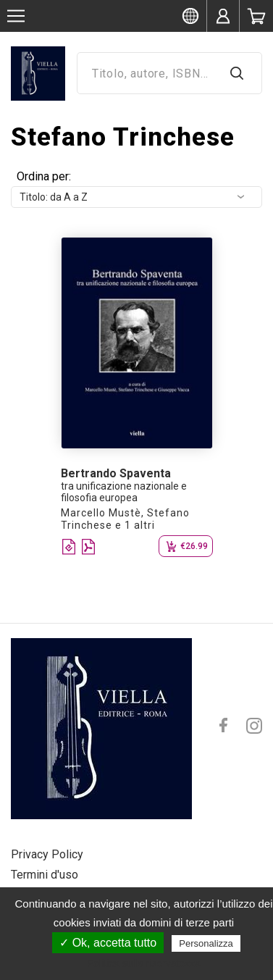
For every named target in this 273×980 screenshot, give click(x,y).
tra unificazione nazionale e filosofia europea (124, 492)
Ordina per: (44, 176)
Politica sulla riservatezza (144, 963)
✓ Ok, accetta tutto (108, 943)
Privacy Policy (47, 854)
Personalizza (206, 943)
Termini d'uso (45, 875)
